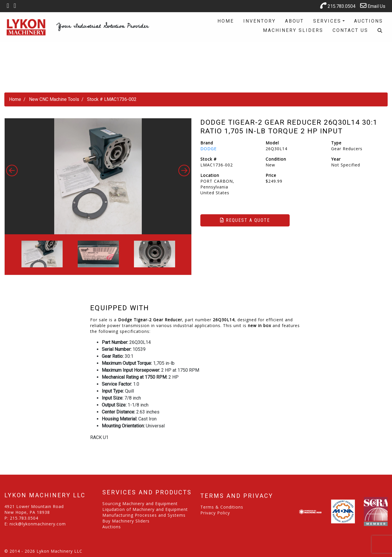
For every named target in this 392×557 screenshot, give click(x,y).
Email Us (373, 6)
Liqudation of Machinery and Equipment (145, 509)
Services (327, 21)
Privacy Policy (215, 513)
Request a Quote (245, 220)
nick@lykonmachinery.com (38, 524)
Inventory (259, 21)
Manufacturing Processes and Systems (144, 515)
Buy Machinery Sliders (126, 521)
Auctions (369, 21)
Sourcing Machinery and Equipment (140, 504)
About (294, 21)
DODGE (208, 149)
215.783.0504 (338, 6)
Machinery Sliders (293, 30)
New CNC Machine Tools (54, 99)
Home (226, 21)
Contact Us (350, 30)
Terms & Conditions (222, 507)
